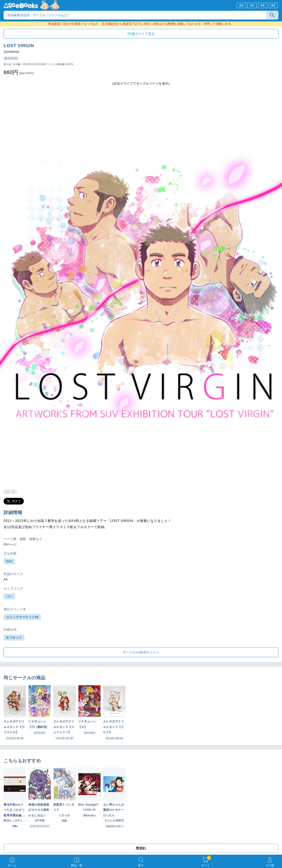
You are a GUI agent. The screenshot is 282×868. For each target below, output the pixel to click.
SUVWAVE (12, 52)
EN (241, 5)
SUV (9, 561)
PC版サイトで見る (141, 34)
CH (252, 5)
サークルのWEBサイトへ (141, 652)
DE (273, 5)
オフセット (14, 638)
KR (263, 5)
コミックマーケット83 (22, 617)
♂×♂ (9, 596)
